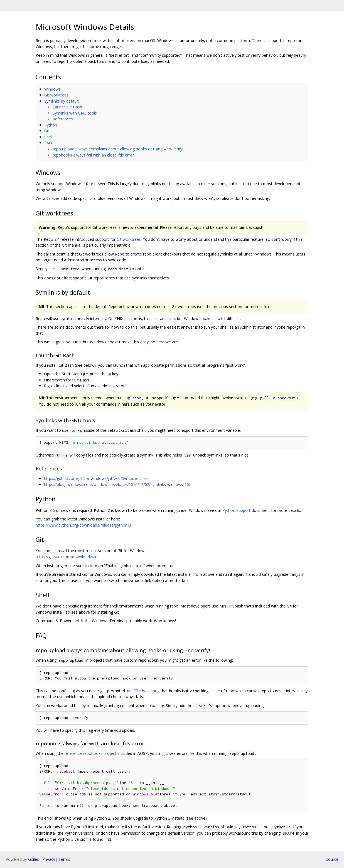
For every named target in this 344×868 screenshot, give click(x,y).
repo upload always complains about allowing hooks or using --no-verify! (118, 149)
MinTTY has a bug (143, 691)
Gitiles (34, 859)
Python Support (236, 510)
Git (47, 131)
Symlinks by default (62, 101)
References (63, 119)
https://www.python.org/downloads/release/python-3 (83, 525)
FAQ (48, 143)
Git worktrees (56, 95)
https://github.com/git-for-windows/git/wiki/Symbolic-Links (96, 478)
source (332, 859)
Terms (64, 859)
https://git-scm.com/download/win (67, 557)
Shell (48, 137)
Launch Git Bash (67, 107)
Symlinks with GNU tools (75, 113)
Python (51, 125)
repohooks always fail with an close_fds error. (94, 155)
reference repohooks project (90, 753)
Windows (52, 89)
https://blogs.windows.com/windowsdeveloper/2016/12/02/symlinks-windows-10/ (117, 484)
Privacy (49, 859)
